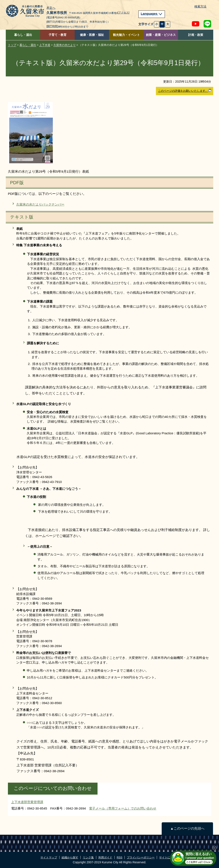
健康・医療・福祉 (92, 35)
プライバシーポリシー (141, 857)
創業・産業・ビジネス (161, 35)
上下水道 (45, 45)
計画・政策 (196, 35)
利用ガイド (105, 857)
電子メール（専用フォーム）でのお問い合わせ (123, 808)
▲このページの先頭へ (187, 828)
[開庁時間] (52, 26)
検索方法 (200, 7)
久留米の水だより (65, 45)
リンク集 (88, 857)
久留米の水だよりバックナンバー (40, 204)
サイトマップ (49, 857)
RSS (120, 857)
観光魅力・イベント (126, 35)
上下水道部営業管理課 (27, 802)
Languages (152, 14)
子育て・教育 (58, 35)
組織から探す (70, 857)
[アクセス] (124, 13)
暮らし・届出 (23, 35)
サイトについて (169, 857)
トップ (12, 45)
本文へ (51, 8)
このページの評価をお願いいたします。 (185, 91)
